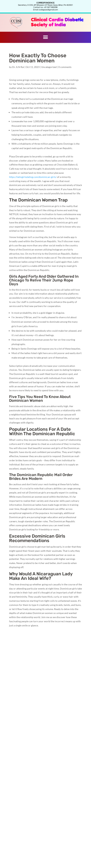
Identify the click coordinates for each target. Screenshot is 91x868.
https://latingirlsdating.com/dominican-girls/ (33, 177)
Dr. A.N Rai (18, 67)
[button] (46, 37)
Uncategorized (49, 67)
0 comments (65, 67)
